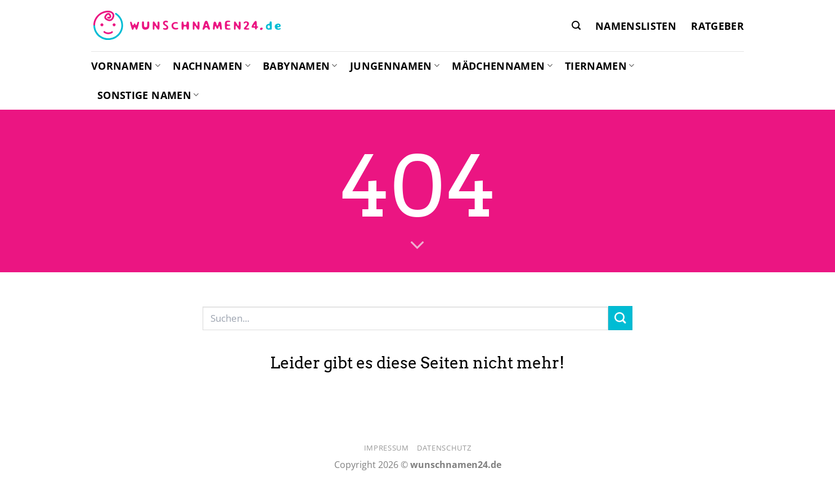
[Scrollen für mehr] (417, 246)
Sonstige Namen (148, 95)
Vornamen (126, 66)
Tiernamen (600, 66)
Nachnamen (212, 66)
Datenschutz (444, 448)
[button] (576, 26)
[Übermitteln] (620, 318)
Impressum (387, 448)
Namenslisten (636, 26)
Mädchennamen (502, 66)
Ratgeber (717, 26)
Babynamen (300, 66)
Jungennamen (395, 66)
